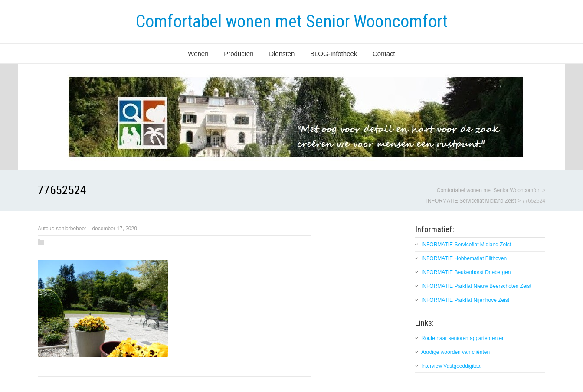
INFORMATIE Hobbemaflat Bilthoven (464, 258)
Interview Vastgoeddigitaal (451, 366)
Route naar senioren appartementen (463, 338)
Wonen (198, 54)
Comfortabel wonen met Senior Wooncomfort (292, 21)
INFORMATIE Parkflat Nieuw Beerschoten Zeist (476, 286)
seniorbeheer (71, 229)
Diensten (282, 54)
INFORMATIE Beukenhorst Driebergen (466, 272)
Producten (239, 54)
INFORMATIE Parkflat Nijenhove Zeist (465, 300)
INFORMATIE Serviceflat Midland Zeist (466, 245)
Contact (384, 54)
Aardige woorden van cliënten (455, 352)
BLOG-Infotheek (334, 54)
